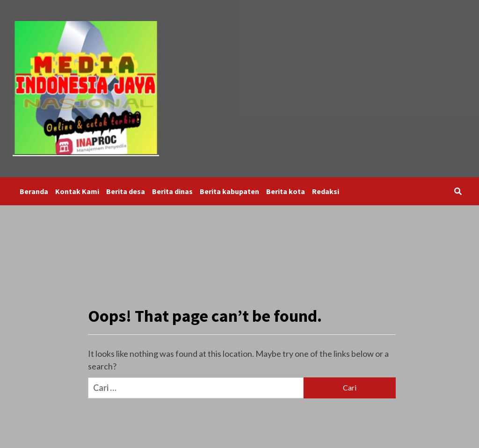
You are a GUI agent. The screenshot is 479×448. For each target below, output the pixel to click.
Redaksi (326, 191)
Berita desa (126, 191)
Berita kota (286, 191)
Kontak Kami (77, 191)
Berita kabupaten (229, 191)
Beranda (34, 191)
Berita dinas (172, 191)
